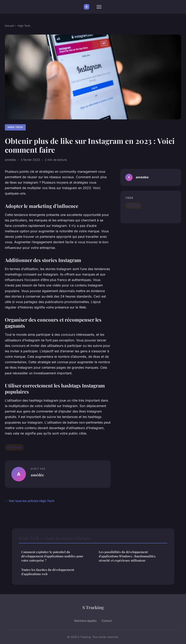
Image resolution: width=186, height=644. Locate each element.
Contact (107, 621)
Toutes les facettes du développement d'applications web (48, 572)
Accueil (9, 26)
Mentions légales (85, 621)
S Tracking (93, 607)
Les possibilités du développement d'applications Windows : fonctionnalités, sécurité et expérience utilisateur (127, 556)
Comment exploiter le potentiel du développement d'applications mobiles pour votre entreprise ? (52, 556)
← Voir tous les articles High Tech (30, 501)
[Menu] (99, 7)
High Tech (24, 26)
